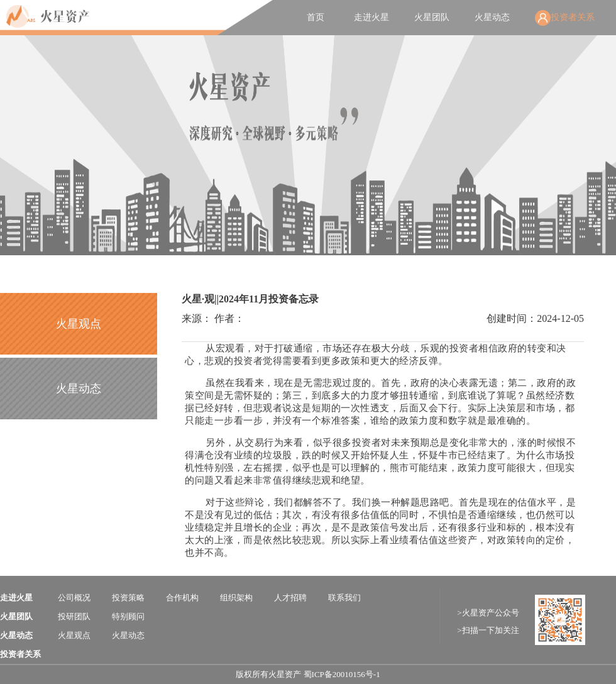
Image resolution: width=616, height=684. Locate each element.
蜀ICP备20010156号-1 (342, 674)
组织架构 (236, 598)
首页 (316, 17)
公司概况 (74, 598)
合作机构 (182, 598)
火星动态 (492, 17)
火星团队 (432, 17)
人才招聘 (290, 598)
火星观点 (79, 324)
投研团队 (74, 616)
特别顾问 (128, 616)
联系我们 (344, 598)
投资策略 (128, 598)
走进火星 (371, 17)
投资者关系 (573, 17)
